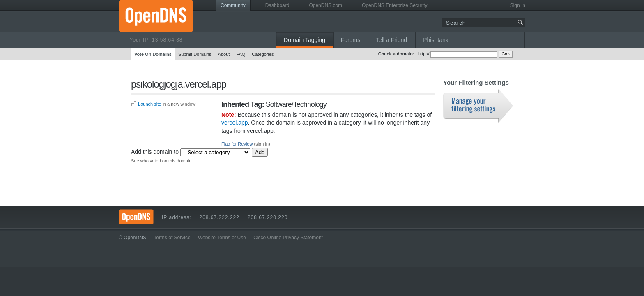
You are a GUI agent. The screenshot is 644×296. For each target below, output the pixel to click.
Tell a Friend (391, 40)
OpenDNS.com (325, 5)
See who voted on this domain (161, 161)
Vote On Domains (153, 54)
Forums (351, 40)
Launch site (149, 104)
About (224, 54)
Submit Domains (195, 54)
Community (233, 5)
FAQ (241, 54)
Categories (263, 54)
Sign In (518, 5)
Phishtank (436, 40)
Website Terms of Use (222, 238)
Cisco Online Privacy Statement (288, 238)
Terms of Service (172, 238)
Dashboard (277, 5)
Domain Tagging (305, 40)
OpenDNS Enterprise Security (394, 5)
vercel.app (235, 123)
